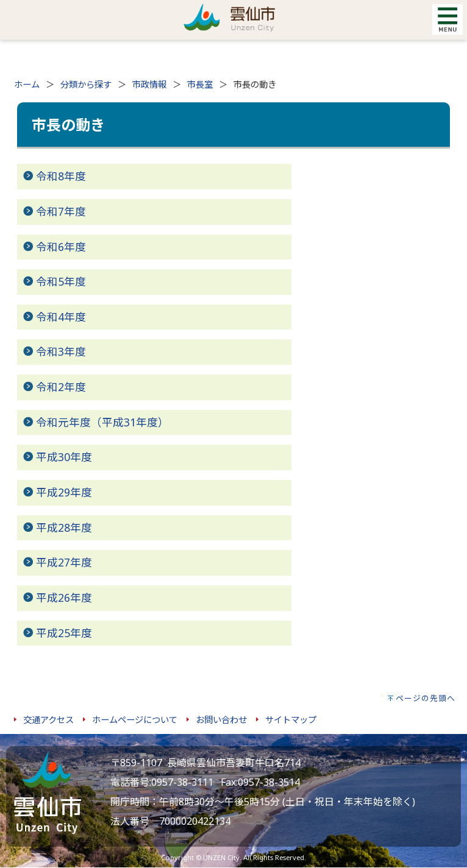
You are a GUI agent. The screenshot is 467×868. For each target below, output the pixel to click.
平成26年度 (64, 598)
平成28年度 (64, 528)
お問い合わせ (221, 720)
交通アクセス (48, 720)
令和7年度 (61, 211)
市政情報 (149, 84)
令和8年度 (61, 176)
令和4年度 (61, 317)
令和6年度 (61, 247)
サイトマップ (291, 720)
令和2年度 (61, 387)
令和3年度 (61, 351)
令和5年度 (61, 281)
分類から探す (86, 84)
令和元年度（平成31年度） (102, 422)
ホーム (27, 84)
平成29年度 (64, 492)
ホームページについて (135, 720)
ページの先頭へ (426, 698)
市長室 (200, 84)
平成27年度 (64, 562)
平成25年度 (64, 633)
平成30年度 (64, 457)
